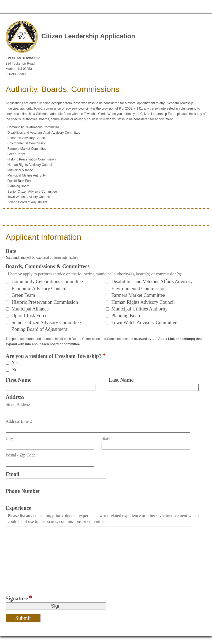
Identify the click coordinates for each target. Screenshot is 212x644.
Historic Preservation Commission (45, 302)
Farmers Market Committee (138, 295)
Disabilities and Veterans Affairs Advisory (152, 282)
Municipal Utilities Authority (140, 309)
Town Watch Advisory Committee (144, 323)
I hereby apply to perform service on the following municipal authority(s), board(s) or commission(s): (95, 274)
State (106, 438)
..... (154, 339)
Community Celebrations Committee (47, 282)
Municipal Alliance (30, 309)
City (9, 438)
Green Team (23, 295)
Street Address (18, 404)
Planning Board (127, 316)
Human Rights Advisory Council (143, 302)
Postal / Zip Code (21, 455)
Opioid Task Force (29, 316)
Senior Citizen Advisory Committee (46, 323)
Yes (15, 363)
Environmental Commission (139, 289)
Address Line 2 (19, 421)
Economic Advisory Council (39, 289)
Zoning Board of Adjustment (39, 329)
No (14, 370)
